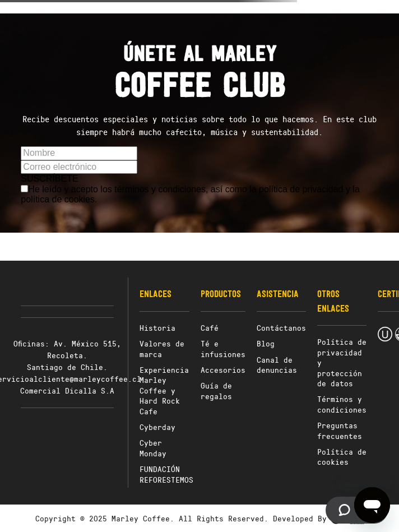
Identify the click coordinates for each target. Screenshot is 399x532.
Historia (157, 328)
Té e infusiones (223, 348)
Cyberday (157, 427)
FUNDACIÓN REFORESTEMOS (166, 474)
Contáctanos (281, 328)
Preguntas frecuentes (340, 430)
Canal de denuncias (277, 365)
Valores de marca (162, 348)
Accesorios (223, 370)
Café (210, 328)
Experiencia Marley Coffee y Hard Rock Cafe (164, 390)
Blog (266, 343)
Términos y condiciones (342, 404)
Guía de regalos (216, 390)
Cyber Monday (153, 448)
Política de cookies (342, 457)
